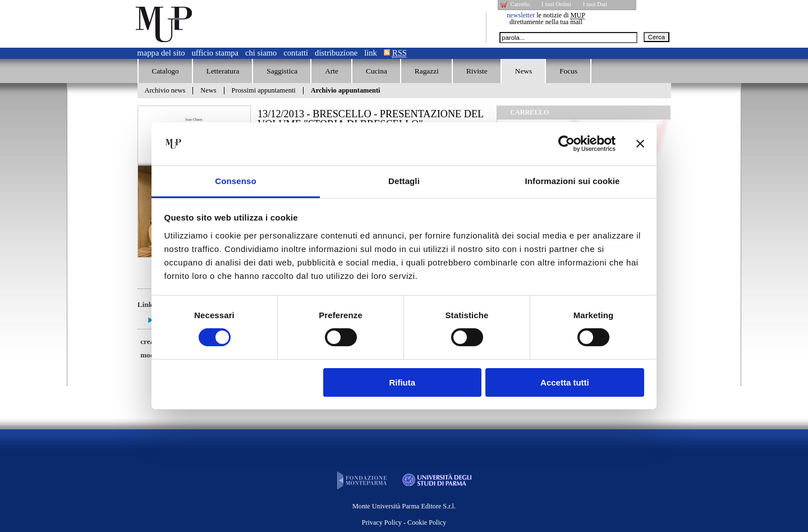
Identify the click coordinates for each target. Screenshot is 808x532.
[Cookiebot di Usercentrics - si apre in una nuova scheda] (566, 144)
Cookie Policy (427, 522)
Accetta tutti (565, 382)
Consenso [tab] (235, 181)
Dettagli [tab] (404, 181)
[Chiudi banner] (640, 144)
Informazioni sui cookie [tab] (573, 181)
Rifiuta (402, 382)
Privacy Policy (382, 522)
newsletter (521, 15)
